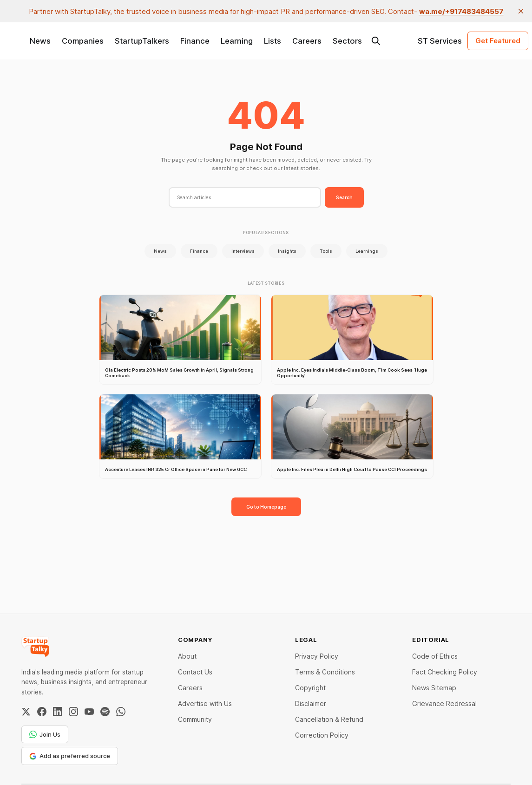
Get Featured (498, 41)
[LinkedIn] (58, 712)
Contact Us (195, 672)
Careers (307, 41)
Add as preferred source (70, 756)
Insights (287, 251)
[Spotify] (105, 712)
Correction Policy (322, 735)
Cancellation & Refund (329, 719)
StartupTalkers (142, 41)
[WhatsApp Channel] (121, 712)
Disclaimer (311, 703)
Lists (273, 41)
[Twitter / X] (26, 712)
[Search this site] (376, 41)
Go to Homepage (266, 507)
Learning (237, 41)
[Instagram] (73, 712)
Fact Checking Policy (445, 672)
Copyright (310, 688)
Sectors (347, 41)
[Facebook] (42, 712)
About (187, 656)
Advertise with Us (205, 703)
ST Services (440, 41)
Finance (195, 41)
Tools (326, 251)
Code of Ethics (435, 656)
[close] (521, 11)
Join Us (45, 734)
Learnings (367, 251)
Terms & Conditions (325, 672)
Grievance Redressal (444, 703)
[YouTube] (89, 712)
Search (344, 197)
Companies (83, 41)
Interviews (243, 251)
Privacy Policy (317, 656)
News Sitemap (434, 688)
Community (195, 719)
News (40, 41)
